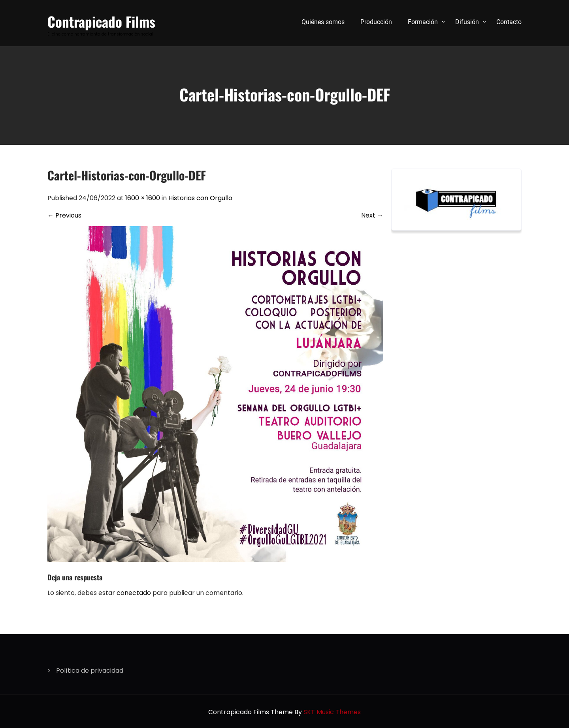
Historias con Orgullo (200, 198)
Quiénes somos (323, 22)
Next (372, 215)
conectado (134, 593)
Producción (376, 22)
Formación (423, 22)
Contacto (509, 22)
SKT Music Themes (332, 712)
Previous (64, 215)
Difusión (467, 22)
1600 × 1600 (143, 198)
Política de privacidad (90, 671)
